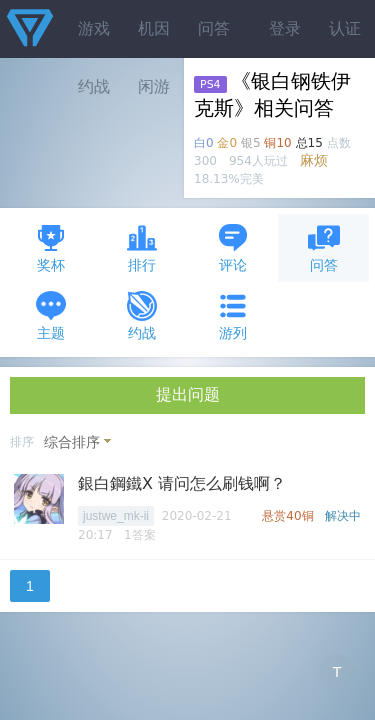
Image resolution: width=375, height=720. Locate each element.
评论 (233, 247)
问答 (214, 28)
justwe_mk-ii (116, 516)
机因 (154, 28)
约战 (142, 315)
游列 (233, 315)
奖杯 (51, 247)
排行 (142, 247)
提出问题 (188, 394)
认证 (345, 28)
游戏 (94, 28)
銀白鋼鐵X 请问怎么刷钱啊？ (182, 483)
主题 (51, 315)
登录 (285, 28)
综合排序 (72, 442)
